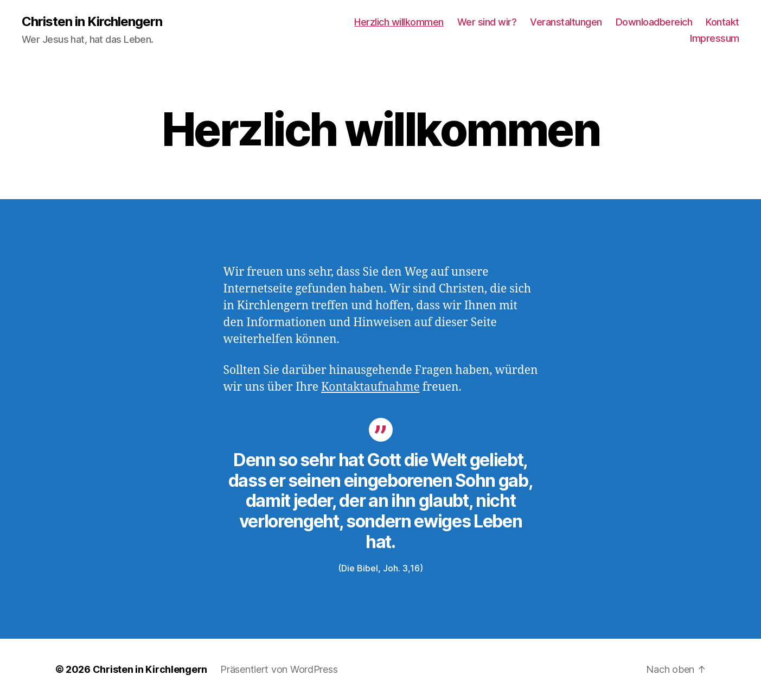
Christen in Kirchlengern (92, 22)
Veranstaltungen (566, 22)
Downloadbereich (654, 22)
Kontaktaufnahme (370, 387)
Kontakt (722, 22)
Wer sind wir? (487, 22)
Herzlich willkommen (399, 22)
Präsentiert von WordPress (279, 669)
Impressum (715, 38)
